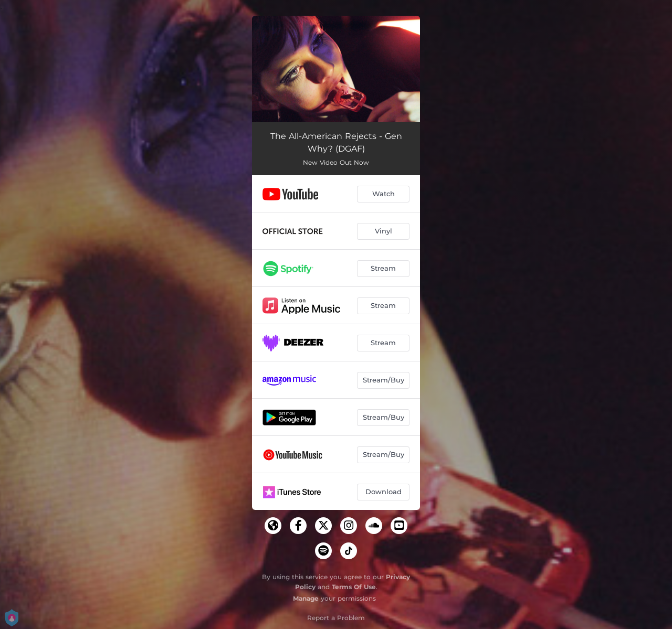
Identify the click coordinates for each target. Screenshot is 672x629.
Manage (306, 598)
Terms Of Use (354, 587)
